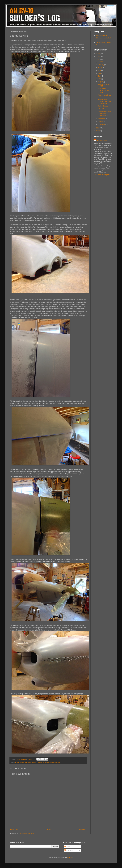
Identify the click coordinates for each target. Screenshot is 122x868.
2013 (98, 57)
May (100, 73)
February (101, 65)
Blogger (70, 857)
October (101, 122)
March (100, 68)
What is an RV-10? (102, 36)
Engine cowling (20, 762)
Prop (35, 762)
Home (49, 830)
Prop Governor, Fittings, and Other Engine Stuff (105, 101)
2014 (98, 59)
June (100, 76)
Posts (67, 847)
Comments (69, 850)
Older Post (83, 830)
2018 (98, 131)
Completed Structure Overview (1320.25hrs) (104, 113)
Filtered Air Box (103, 109)
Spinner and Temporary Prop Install (104, 91)
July (100, 79)
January (101, 62)
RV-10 (45, 762)
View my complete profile (102, 175)
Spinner (49, 762)
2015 (98, 128)
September (102, 119)
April (100, 70)
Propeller (40, 762)
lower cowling (29, 762)
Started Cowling (103, 106)
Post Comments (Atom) (26, 833)
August (101, 82)
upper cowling (56, 762)
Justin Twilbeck (102, 140)
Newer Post (14, 830)
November (102, 124)
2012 (98, 54)
